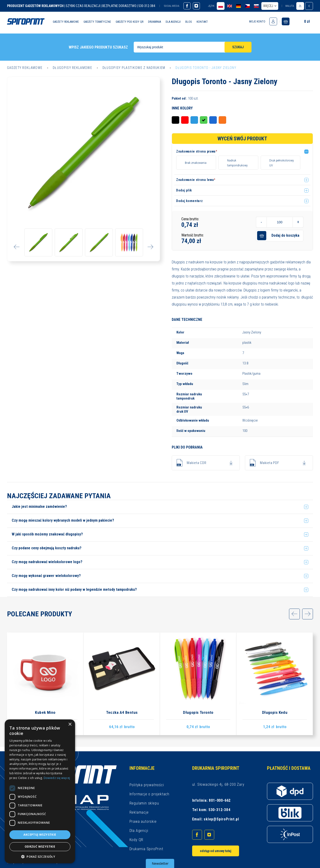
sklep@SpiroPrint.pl (221, 819)
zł (300, 6)
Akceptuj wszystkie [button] (40, 835)
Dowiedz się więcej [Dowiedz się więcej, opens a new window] (57, 778)
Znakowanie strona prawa (197, 151)
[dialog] (40, 791)
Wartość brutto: (193, 235)
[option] (84, 153)
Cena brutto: (190, 219)
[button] (243, 152)
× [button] (70, 724)
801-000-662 (220, 800)
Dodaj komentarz (190, 201)
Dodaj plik (184, 190)
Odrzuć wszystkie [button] (40, 847)
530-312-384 (219, 810)
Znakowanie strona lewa (196, 180)
